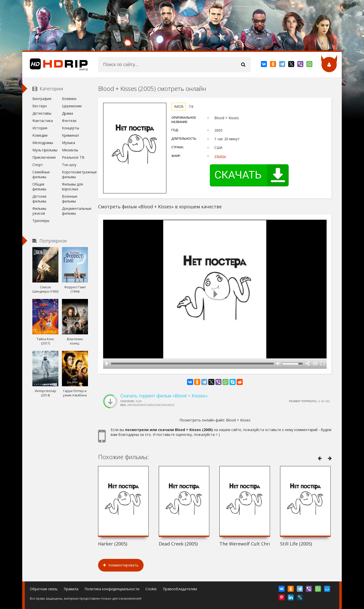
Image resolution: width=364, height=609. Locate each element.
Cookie (151, 589)
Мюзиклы (70, 150)
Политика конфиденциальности (112, 589)
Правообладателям (180, 589)
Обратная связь (44, 589)
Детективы (42, 113)
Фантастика (43, 121)
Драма (67, 113)
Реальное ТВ (73, 157)
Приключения (44, 157)
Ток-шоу (69, 165)
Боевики (69, 99)
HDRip (55, 65)
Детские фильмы (39, 199)
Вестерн (40, 106)
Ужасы (220, 156)
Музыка (69, 143)
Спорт (38, 165)
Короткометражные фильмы (75, 174)
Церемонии (72, 106)
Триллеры (41, 221)
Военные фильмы (70, 199)
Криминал (70, 135)
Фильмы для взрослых (72, 187)
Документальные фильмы (75, 211)
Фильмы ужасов (39, 211)
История (40, 128)
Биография (42, 99)
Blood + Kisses (238, 420)
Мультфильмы (45, 150)
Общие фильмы (39, 187)
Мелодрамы (43, 143)
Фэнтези (69, 121)
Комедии (40, 135)
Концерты (71, 128)
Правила (71, 589)
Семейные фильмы (41, 174)
